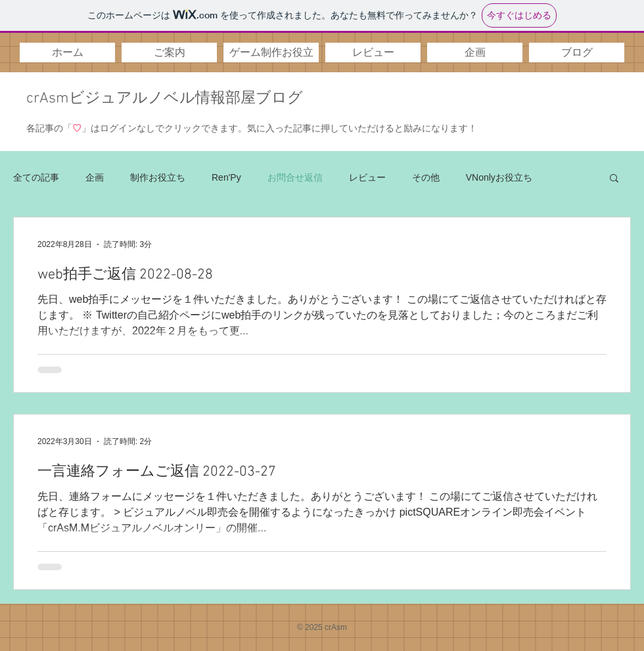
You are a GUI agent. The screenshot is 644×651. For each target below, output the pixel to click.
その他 (426, 177)
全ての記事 (36, 177)
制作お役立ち (158, 177)
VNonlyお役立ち (499, 177)
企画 (95, 177)
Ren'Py (226, 177)
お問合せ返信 (295, 177)
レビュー (367, 177)
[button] (169, 53)
